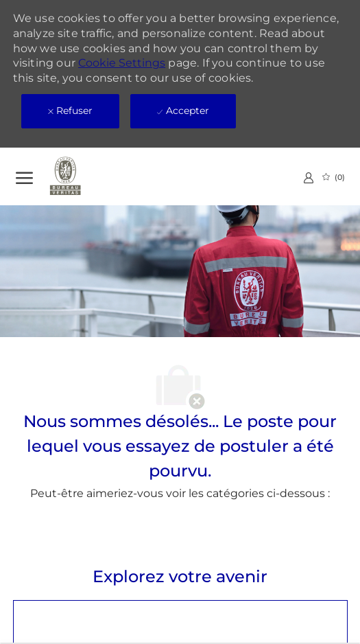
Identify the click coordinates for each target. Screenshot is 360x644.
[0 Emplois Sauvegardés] (334, 177)
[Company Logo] (84, 176)
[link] (309, 177)
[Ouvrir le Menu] (24, 176)
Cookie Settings (122, 63)
